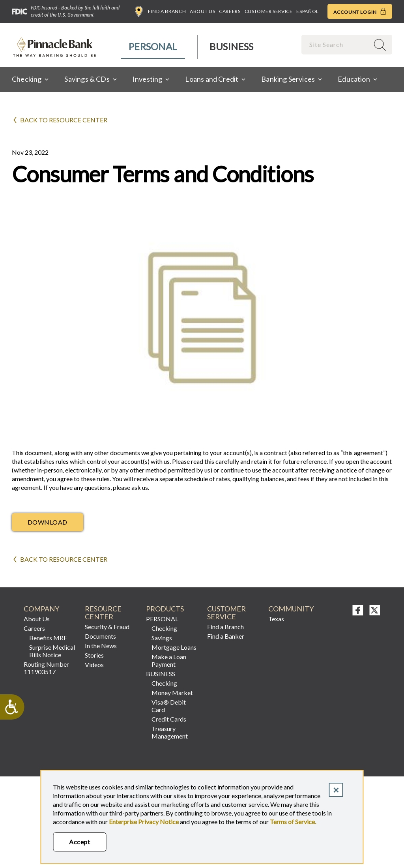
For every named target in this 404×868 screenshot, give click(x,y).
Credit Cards (169, 719)
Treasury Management (170, 732)
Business (231, 46)
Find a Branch (160, 11)
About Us (202, 11)
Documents (100, 636)
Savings (162, 638)
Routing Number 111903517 (46, 668)
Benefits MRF (48, 638)
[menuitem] (153, 47)
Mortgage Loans (174, 647)
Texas (276, 619)
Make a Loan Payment (169, 660)
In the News (101, 646)
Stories (94, 655)
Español (307, 11)
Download (48, 522)
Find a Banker (226, 636)
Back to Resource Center (64, 120)
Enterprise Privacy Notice (144, 822)
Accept (79, 842)
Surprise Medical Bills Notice (52, 651)
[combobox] (336, 44)
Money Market (172, 693)
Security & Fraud (107, 627)
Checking (164, 628)
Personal (153, 46)
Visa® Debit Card (169, 706)
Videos (94, 665)
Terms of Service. (293, 822)
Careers (230, 11)
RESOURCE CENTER (103, 613)
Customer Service (269, 11)
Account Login (360, 11)
